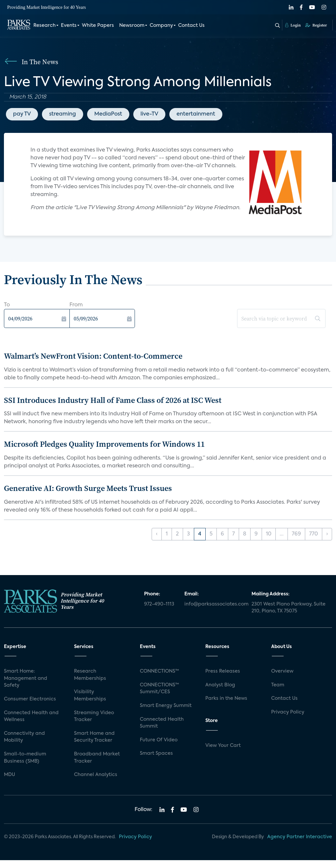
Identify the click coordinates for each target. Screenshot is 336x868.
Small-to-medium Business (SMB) (25, 758)
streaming (63, 114)
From (76, 305)
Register (316, 25)
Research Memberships (90, 675)
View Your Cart (223, 746)
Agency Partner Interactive (300, 837)
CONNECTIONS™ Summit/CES (159, 689)
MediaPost (108, 114)
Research (45, 26)
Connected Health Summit (162, 723)
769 (296, 534)
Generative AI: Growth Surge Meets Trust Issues (88, 488)
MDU (9, 775)
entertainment (196, 114)
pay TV (22, 114)
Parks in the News (226, 698)
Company (161, 26)
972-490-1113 (159, 604)
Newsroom (132, 26)
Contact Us (191, 26)
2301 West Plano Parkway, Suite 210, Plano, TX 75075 (289, 608)
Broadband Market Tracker (97, 758)
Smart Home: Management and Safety (26, 678)
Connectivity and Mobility (24, 737)
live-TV (149, 114)
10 (269, 534)
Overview (282, 671)
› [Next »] (327, 534)
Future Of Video (159, 740)
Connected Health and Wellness (31, 716)
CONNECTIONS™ (159, 671)
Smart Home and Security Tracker (94, 737)
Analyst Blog (220, 685)
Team (278, 685)
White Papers (98, 26)
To (7, 305)
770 (314, 534)
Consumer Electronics (30, 699)
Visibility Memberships (90, 696)
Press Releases (223, 671)
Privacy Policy (288, 712)
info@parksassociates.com (214, 604)
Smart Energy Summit (166, 706)
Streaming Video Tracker (94, 716)
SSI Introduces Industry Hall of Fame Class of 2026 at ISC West (113, 400)
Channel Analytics (96, 775)
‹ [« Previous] (157, 534)
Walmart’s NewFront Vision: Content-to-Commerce (93, 356)
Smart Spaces (156, 753)
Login (293, 25)
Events (69, 26)
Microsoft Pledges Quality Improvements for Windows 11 (104, 444)
